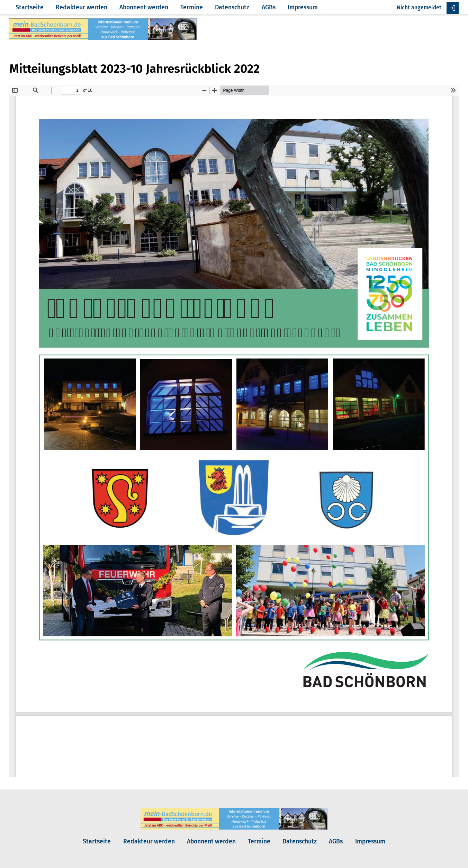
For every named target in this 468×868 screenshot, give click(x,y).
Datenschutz (232, 7)
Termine (192, 7)
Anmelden (453, 8)
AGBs (269, 7)
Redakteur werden (82, 7)
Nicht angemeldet (419, 7)
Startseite (30, 7)
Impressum (303, 7)
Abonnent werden (144, 7)
